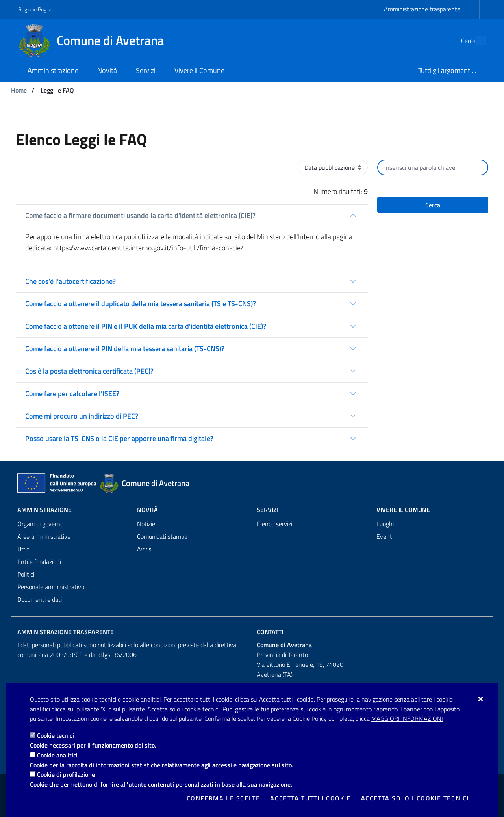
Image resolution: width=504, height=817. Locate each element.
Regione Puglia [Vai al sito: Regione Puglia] (35, 9)
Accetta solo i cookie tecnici (415, 798)
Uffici (24, 549)
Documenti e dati (40, 599)
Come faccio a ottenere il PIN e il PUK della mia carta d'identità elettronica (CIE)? (146, 326)
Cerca (433, 205)
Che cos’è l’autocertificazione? (70, 281)
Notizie (146, 524)
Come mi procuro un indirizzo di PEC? (82, 416)
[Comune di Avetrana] (96, 41)
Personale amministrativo (51, 587)
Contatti (270, 632)
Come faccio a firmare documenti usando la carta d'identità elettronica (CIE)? (140, 215)
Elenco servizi (274, 524)
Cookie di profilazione (66, 774)
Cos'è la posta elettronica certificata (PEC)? (89, 371)
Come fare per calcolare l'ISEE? (72, 394)
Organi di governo (40, 524)
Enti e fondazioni (39, 562)
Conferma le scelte (223, 798)
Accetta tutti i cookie (310, 798)
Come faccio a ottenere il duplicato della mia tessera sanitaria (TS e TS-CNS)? (141, 304)
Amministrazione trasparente (422, 9)
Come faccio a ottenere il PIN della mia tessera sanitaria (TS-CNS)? (125, 349)
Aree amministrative (44, 536)
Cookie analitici (57, 755)
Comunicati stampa (162, 536)
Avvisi (145, 549)
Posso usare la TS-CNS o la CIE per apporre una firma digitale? (119, 438)
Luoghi (385, 524)
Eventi (385, 536)
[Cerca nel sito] (476, 41)
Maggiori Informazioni (407, 718)
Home (19, 90)
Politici (26, 574)
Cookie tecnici (56, 735)
